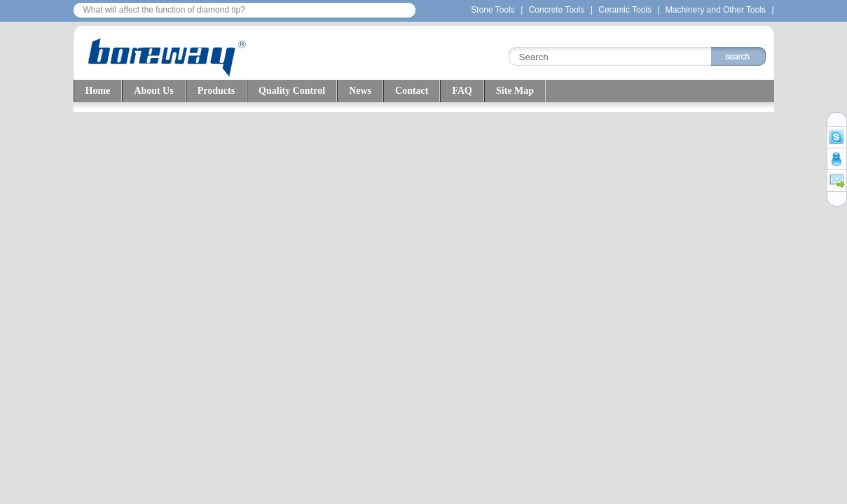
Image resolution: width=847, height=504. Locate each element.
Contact (412, 91)
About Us (153, 91)
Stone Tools (493, 10)
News (360, 91)
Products (216, 91)
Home (98, 91)
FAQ (462, 91)
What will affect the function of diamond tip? (164, 10)
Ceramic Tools (626, 10)
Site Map (515, 91)
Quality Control (292, 91)
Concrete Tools (557, 10)
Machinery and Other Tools (716, 10)
